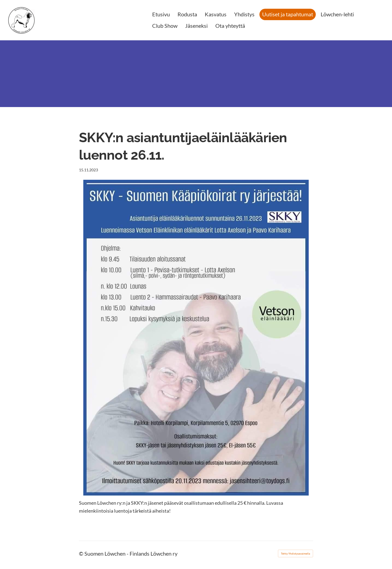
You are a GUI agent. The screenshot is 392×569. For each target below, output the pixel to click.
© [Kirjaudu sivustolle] (82, 553)
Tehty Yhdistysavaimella (295, 553)
